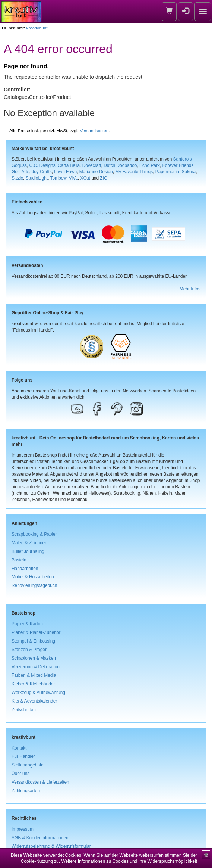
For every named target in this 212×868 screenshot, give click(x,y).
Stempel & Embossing (33, 641)
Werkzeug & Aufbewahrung (38, 693)
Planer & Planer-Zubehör (36, 632)
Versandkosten (94, 130)
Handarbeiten (25, 569)
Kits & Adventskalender (34, 701)
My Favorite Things (134, 172)
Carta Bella (69, 165)
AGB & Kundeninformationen (40, 838)
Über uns (20, 774)
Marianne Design (96, 172)
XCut (85, 178)
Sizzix (17, 178)
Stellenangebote (28, 765)
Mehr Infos (190, 289)
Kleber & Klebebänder (33, 684)
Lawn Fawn (65, 172)
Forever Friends (178, 165)
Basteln (19, 560)
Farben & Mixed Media (34, 675)
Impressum (23, 829)
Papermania (167, 172)
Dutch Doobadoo (120, 165)
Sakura (189, 172)
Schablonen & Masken (34, 658)
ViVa (73, 178)
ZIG (104, 178)
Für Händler (23, 756)
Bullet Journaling (28, 551)
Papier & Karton (27, 624)
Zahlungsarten (26, 791)
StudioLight (37, 178)
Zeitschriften (24, 710)
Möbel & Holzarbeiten (33, 577)
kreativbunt (37, 28)
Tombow (58, 178)
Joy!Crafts (42, 172)
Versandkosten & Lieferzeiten (40, 782)
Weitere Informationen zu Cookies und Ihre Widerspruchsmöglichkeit (129, 861)
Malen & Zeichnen (29, 543)
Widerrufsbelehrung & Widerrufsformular (51, 846)
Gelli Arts (20, 172)
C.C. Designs (42, 165)
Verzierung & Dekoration (36, 667)
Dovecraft (92, 165)
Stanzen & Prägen (30, 650)
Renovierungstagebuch (34, 585)
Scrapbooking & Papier (34, 534)
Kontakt (19, 748)
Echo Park (150, 165)
